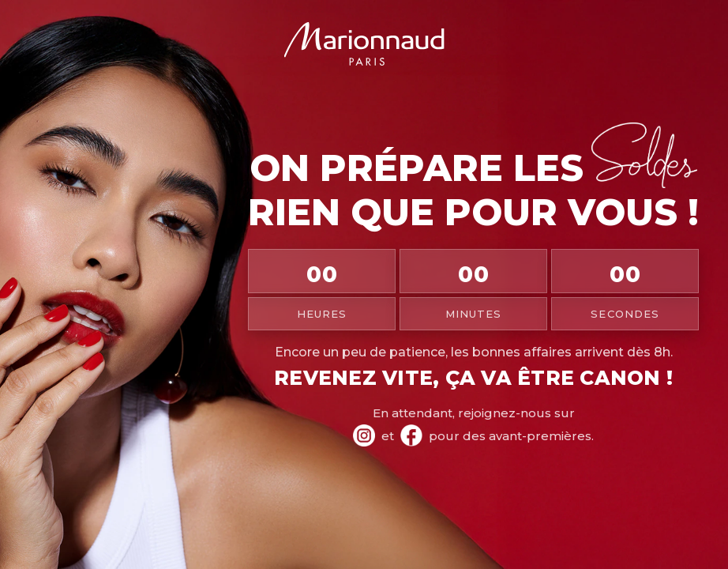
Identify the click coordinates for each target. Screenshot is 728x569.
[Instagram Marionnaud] (364, 435)
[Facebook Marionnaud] (411, 435)
